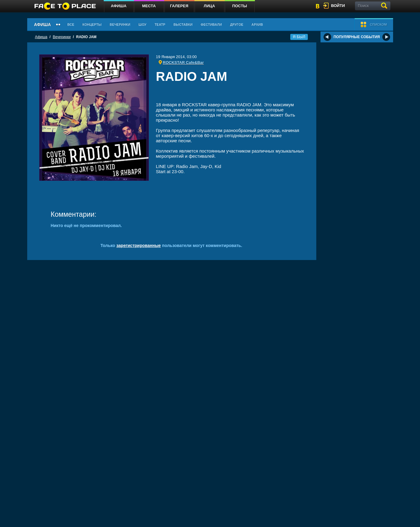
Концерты (92, 25)
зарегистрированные (139, 245)
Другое (236, 25)
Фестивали (211, 25)
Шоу (142, 25)
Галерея (179, 6)
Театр (160, 25)
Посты (240, 6)
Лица (209, 6)
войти (338, 6)
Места (149, 6)
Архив (257, 25)
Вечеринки (120, 25)
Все (71, 25)
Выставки (183, 25)
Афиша (119, 6)
